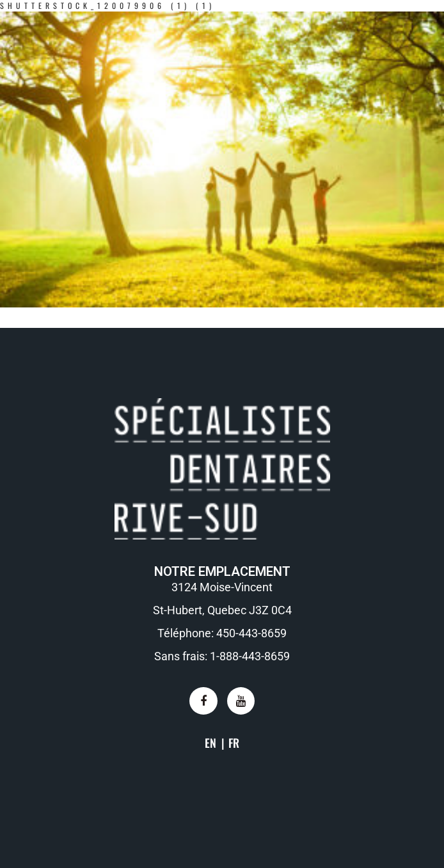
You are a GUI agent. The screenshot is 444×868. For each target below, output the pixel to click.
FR (234, 743)
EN (210, 743)
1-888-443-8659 (250, 656)
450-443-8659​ (251, 633)
